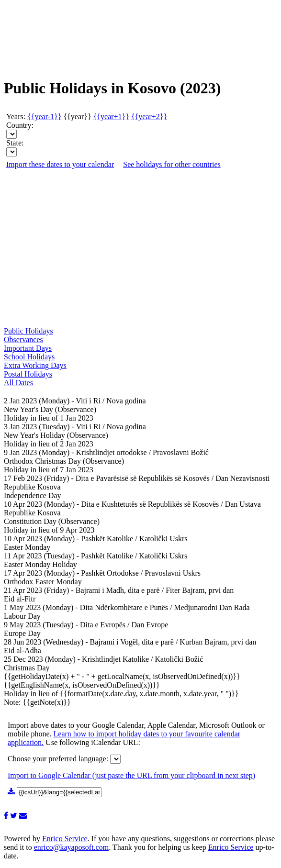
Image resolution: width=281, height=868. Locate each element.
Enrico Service (65, 839)
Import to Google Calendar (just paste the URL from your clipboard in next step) (131, 775)
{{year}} (77, 117)
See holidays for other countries (172, 164)
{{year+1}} (111, 117)
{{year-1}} (44, 117)
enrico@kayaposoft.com (71, 847)
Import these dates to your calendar (60, 164)
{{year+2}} (149, 117)
